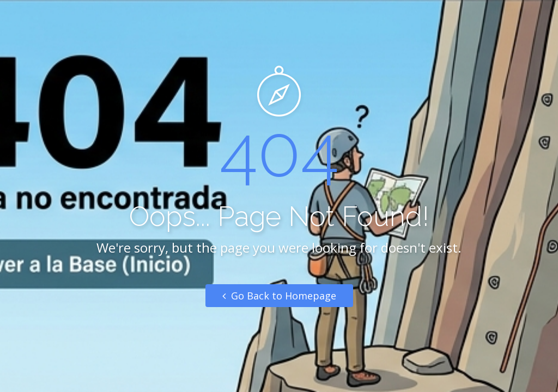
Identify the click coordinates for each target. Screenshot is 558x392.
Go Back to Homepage (279, 296)
